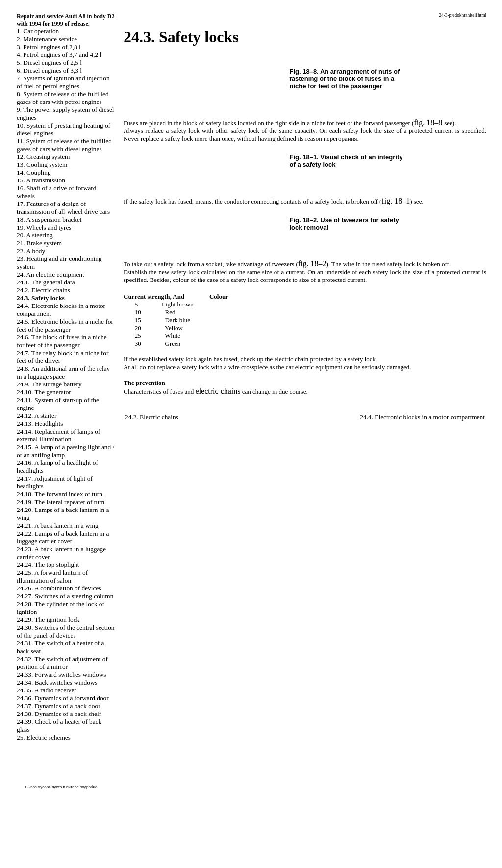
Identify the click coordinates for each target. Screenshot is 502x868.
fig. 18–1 (396, 201)
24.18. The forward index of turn (60, 494)
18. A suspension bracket (49, 219)
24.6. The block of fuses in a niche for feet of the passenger (62, 341)
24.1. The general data (46, 282)
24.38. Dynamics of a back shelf (59, 714)
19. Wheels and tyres (44, 227)
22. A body (31, 251)
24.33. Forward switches (62, 675)
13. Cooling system (42, 165)
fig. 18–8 (428, 122)
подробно (89, 787)
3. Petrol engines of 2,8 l (49, 47)
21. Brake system (39, 243)
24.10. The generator (44, 392)
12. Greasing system (43, 157)
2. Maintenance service (47, 39)
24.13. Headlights (40, 423)
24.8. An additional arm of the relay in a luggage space (63, 372)
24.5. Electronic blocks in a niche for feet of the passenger (65, 325)
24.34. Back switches (57, 682)
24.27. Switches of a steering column (65, 596)
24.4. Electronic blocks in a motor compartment (422, 417)
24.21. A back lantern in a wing (58, 525)
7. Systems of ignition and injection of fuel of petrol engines (63, 82)
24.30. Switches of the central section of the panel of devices (66, 631)
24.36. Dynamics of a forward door (63, 698)
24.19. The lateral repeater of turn (61, 502)
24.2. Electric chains (43, 290)
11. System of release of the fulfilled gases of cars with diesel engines (64, 145)
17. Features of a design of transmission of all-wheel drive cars (63, 208)
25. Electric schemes (44, 737)
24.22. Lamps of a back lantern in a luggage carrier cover (63, 537)
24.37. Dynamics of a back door (59, 706)
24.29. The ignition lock (48, 620)
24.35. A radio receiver (47, 690)
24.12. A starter (37, 416)
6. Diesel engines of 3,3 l (49, 70)
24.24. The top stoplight (48, 565)
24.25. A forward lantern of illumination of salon (52, 576)
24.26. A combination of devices (59, 588)
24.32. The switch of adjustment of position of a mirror (62, 663)
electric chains (218, 391)
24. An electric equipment (50, 274)
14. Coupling (34, 172)
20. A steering (35, 235)
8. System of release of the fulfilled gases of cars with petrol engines (63, 98)
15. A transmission (41, 180)
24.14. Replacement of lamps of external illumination (58, 435)
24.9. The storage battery (49, 384)
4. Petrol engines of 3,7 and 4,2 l (59, 55)
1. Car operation (38, 31)
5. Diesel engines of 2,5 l (49, 63)
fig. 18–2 (312, 264)
